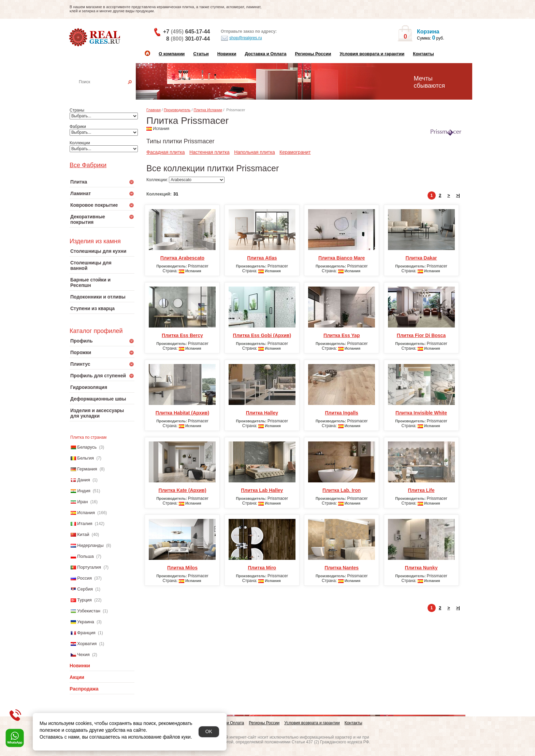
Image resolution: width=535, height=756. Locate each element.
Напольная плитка (255, 152)
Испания (86, 513)
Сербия (85, 589)
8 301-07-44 (188, 39)
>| (458, 195)
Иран (82, 502)
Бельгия (85, 458)
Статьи (201, 54)
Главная (154, 110)
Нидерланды (90, 545)
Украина (86, 622)
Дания (84, 480)
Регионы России (313, 54)
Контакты (423, 54)
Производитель (177, 110)
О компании (172, 54)
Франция (86, 633)
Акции (77, 677)
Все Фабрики (88, 165)
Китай (83, 534)
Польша (85, 556)
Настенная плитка (109, 91)
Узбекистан (89, 611)
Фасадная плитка (166, 152)
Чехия (83, 655)
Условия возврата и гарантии (372, 54)
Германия (87, 469)
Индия (84, 491)
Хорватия (87, 644)
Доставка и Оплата (265, 54)
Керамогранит (295, 152)
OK (209, 731)
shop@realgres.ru (241, 38)
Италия (85, 524)
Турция (84, 600)
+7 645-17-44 (186, 32)
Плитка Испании (208, 110)
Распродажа (84, 689)
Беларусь (87, 447)
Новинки (227, 54)
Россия (84, 578)
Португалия (89, 567)
